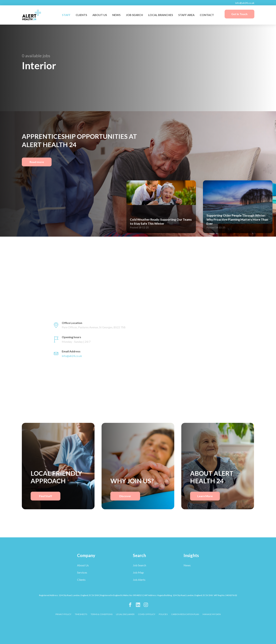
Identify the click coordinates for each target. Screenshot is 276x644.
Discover (125, 496)
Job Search (139, 565)
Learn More (205, 496)
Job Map (138, 572)
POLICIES (163, 614)
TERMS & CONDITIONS (102, 614)
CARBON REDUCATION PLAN (185, 614)
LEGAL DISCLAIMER (125, 614)
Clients (81, 580)
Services (82, 572)
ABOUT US (100, 15)
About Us (83, 565)
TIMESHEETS (81, 614)
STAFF (66, 15)
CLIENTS (81, 15)
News (187, 565)
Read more (37, 162)
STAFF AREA (186, 15)
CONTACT (207, 15)
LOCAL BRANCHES (161, 15)
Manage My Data (212, 614)
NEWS (116, 15)
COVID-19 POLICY (147, 614)
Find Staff (46, 496)
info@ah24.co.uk (245, 3)
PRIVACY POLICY (63, 614)
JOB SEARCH (134, 15)
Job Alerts (139, 580)
